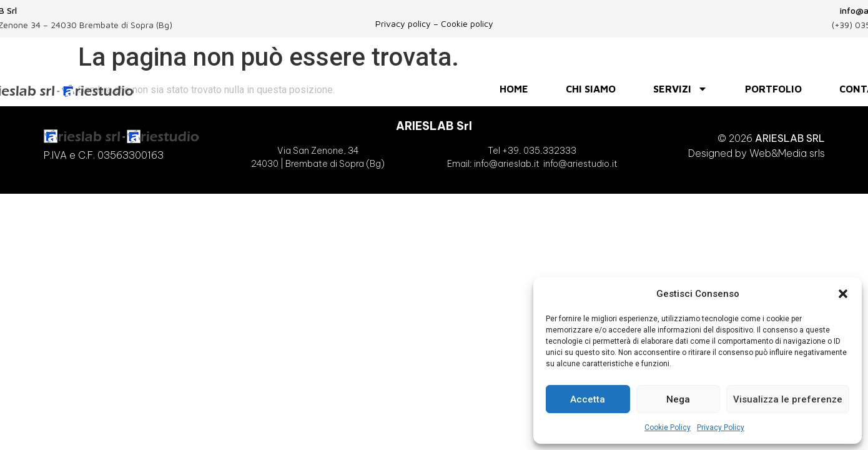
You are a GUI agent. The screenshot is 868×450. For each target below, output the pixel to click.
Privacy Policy (721, 427)
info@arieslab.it (506, 164)
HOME (514, 89)
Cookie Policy (668, 427)
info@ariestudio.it (580, 164)
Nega (678, 399)
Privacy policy (403, 23)
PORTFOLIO (773, 89)
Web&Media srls (787, 153)
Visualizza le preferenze (788, 399)
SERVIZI (680, 89)
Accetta (588, 399)
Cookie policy (467, 23)
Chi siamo (591, 89)
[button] (843, 294)
